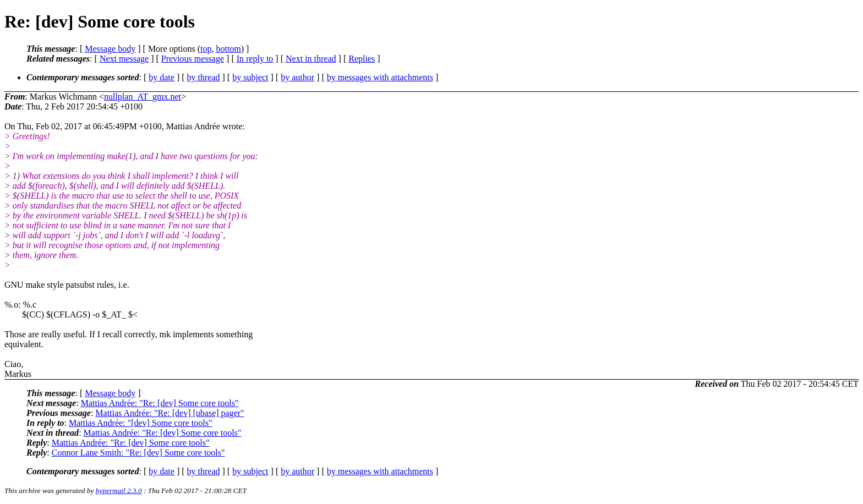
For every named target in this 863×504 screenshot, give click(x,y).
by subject (250, 77)
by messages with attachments (380, 77)
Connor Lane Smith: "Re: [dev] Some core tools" (138, 453)
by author (297, 77)
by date (162, 77)
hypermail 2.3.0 (119, 491)
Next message (124, 59)
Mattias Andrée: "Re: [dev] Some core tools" (160, 403)
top (206, 49)
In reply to (255, 59)
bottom (228, 49)
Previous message (193, 59)
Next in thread (311, 59)
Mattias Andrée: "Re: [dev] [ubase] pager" (170, 413)
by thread (204, 77)
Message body (110, 49)
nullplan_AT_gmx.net (143, 97)
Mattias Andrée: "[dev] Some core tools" (141, 423)
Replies (362, 59)
